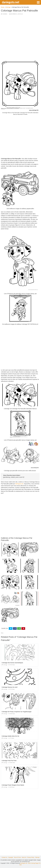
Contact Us (4, 857)
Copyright (11, 857)
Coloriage (5, 14)
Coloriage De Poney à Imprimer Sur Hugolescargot (17, 712)
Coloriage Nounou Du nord (10, 687)
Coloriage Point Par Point (9, 761)
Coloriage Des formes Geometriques (12, 663)
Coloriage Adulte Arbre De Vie (10, 736)
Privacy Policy (31, 857)
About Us (24, 857)
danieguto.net (11, 2)
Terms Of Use (17, 857)
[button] (38, 2)
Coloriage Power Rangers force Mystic (13, 785)
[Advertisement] (20, 37)
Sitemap (37, 857)
